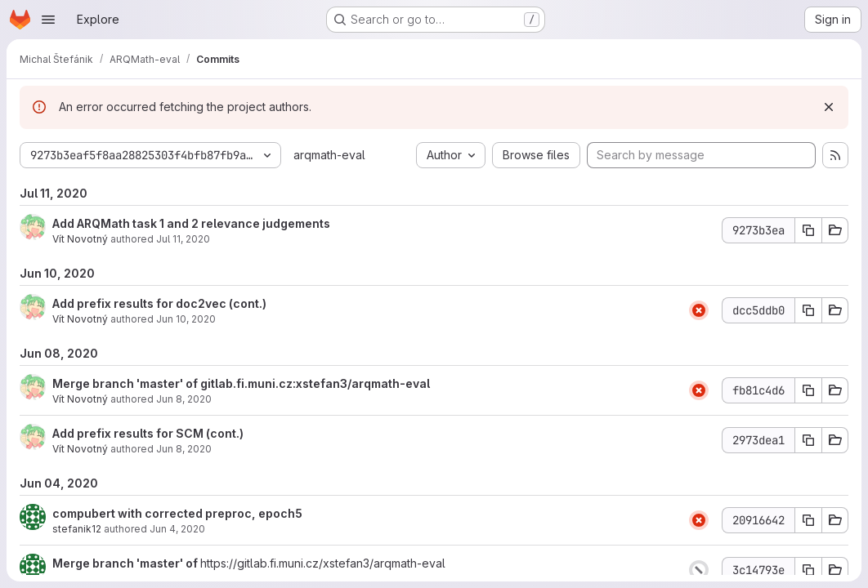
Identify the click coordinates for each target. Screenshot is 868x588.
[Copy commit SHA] (808, 230)
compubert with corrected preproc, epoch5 (177, 513)
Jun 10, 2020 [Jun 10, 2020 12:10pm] (186, 319)
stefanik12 (77, 529)
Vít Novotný (80, 239)
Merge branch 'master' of (126, 563)
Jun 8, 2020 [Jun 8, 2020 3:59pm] (184, 399)
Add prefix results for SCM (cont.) (148, 433)
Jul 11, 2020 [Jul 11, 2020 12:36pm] (183, 239)
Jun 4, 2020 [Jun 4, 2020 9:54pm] (177, 529)
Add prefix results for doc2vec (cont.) (159, 303)
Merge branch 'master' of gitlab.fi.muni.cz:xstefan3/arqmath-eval (241, 383)
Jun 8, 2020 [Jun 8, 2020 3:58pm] (184, 449)
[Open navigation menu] (48, 20)
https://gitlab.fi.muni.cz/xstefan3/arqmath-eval (323, 563)
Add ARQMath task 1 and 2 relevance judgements (191, 223)
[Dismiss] (829, 107)
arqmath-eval (329, 155)
